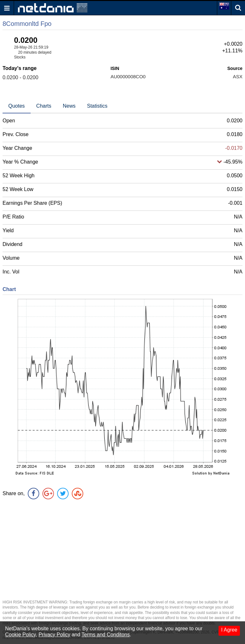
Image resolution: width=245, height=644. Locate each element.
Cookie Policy (20, 635)
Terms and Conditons (106, 635)
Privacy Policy (55, 635)
